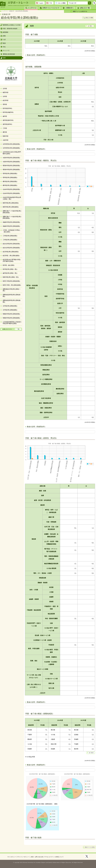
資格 (4, 36)
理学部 (5, 104)
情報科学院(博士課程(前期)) (11, 314)
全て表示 (91, 753)
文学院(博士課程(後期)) (10, 310)
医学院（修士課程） (9, 265)
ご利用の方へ (69, 8)
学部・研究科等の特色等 (10, 29)
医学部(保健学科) (8, 112)
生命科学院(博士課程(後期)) (11, 193)
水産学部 (5, 140)
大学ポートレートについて (51, 8)
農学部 (5, 132)
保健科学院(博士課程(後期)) (11, 226)
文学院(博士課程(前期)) (10, 306)
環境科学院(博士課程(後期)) (11, 170)
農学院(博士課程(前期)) (10, 182)
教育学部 (5, 92)
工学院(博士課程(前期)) (10, 236)
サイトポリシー (12, 857)
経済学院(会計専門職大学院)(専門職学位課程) (12, 260)
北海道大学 (12, 11)
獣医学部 (5, 136)
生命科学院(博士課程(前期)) (11, 189)
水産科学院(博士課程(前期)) (11, 158)
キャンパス (6, 51)
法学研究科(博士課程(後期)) (11, 148)
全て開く (90, 26)
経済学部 (5, 100)
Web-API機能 (62, 3)
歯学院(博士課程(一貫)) (10, 273)
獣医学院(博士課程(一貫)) (11, 277)
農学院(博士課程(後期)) (10, 185)
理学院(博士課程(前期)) (10, 174)
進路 (4, 58)
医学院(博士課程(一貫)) (10, 269)
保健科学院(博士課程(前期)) (11, 222)
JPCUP (3, 5)
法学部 (5, 96)
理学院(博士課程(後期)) (10, 178)
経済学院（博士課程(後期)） (12, 256)
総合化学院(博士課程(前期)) (11, 244)
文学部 (5, 89)
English (41, 3)
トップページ (32, 8)
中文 (51, 3)
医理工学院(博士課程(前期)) (11, 281)
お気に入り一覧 (85, 8)
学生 (4, 47)
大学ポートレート (18, 3)
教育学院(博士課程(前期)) (11, 203)
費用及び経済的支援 (9, 54)
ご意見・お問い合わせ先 (37, 857)
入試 (4, 40)
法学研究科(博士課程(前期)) (11, 144)
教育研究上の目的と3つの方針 (12, 25)
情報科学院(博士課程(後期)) (11, 318)
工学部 (5, 128)
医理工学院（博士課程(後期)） (12, 285)
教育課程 (6, 32)
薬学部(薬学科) (7, 124)
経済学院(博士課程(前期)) (11, 252)
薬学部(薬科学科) (8, 120)
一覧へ (18, 329)
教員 (4, 43)
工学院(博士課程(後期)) (10, 240)
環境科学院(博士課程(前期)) (11, 166)
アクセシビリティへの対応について (54, 857)
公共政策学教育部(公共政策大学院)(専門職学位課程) (12, 323)
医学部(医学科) (7, 108)
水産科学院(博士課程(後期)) (11, 162)
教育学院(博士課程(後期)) (11, 207)
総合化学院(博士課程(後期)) (22, 11)
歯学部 (5, 116)
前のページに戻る (90, 847)
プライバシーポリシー (23, 857)
